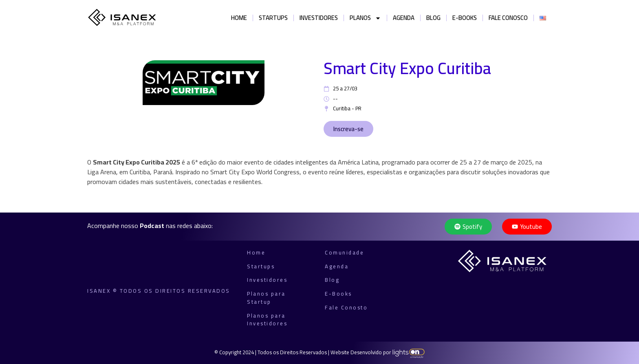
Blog (433, 18)
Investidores (319, 18)
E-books (465, 18)
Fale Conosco (508, 18)
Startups (273, 18)
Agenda (404, 18)
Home (239, 18)
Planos (365, 18)
